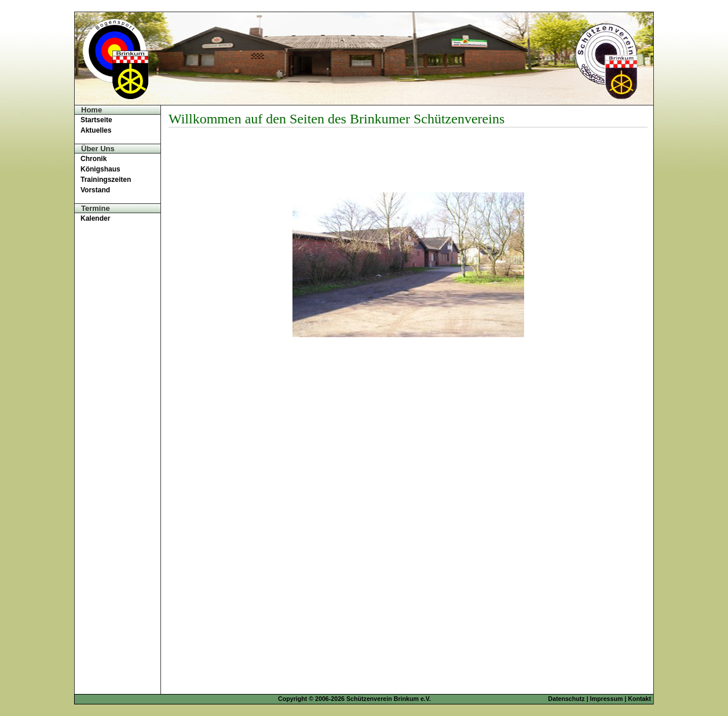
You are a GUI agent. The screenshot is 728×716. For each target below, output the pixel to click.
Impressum (607, 699)
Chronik (94, 159)
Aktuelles (96, 130)
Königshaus (100, 169)
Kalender (95, 218)
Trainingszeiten (106, 180)
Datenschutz (566, 699)
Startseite (96, 120)
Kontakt (639, 699)
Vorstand (95, 190)
